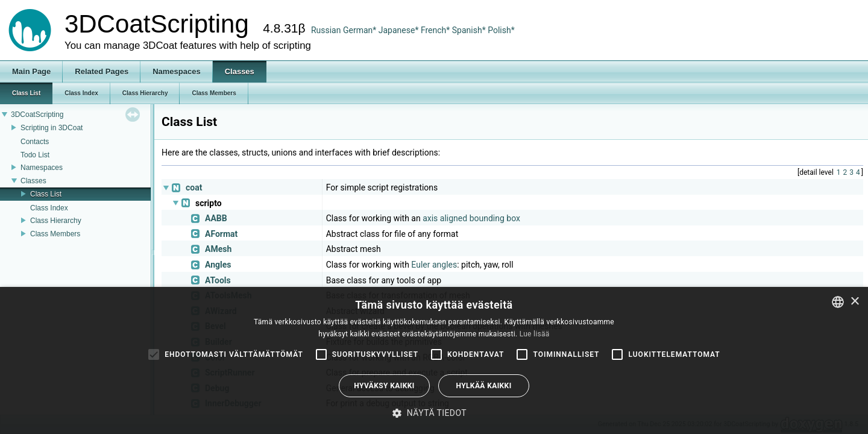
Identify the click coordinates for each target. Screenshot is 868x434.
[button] (434, 413)
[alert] (434, 360)
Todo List (35, 155)
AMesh (218, 249)
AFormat (221, 234)
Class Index (49, 208)
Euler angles (434, 265)
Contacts (35, 142)
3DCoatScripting (37, 115)
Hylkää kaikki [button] (483, 386)
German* (361, 30)
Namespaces (42, 168)
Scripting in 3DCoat (52, 128)
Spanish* (469, 30)
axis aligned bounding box (471, 218)
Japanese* (400, 30)
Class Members (55, 234)
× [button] (854, 302)
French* (436, 30)
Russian (326, 30)
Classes (33, 181)
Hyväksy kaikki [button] (384, 386)
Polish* (501, 30)
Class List (46, 194)
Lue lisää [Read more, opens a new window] (535, 334)
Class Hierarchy (56, 221)
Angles (218, 265)
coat (194, 187)
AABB (216, 218)
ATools (218, 280)
